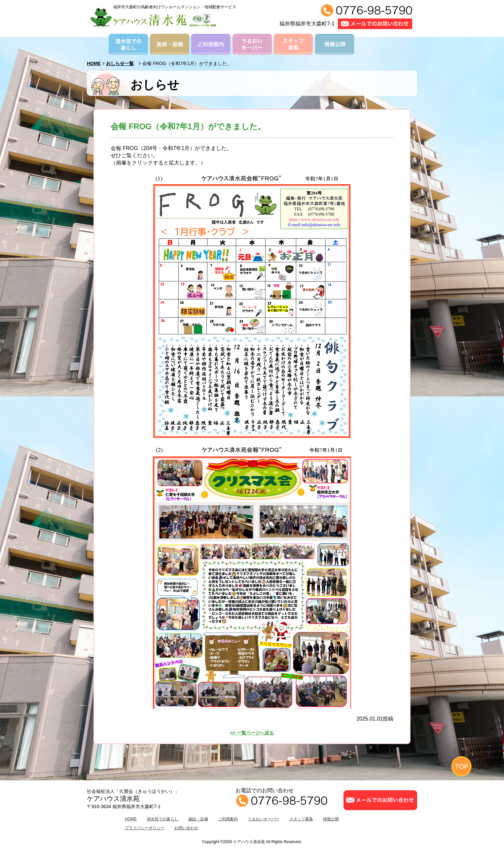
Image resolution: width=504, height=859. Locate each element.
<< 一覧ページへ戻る (252, 733)
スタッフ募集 (301, 819)
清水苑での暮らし (162, 819)
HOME (94, 63)
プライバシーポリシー (145, 828)
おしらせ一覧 (120, 63)
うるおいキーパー (264, 819)
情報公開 (331, 819)
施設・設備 (198, 819)
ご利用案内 (228, 819)
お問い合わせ (186, 828)
